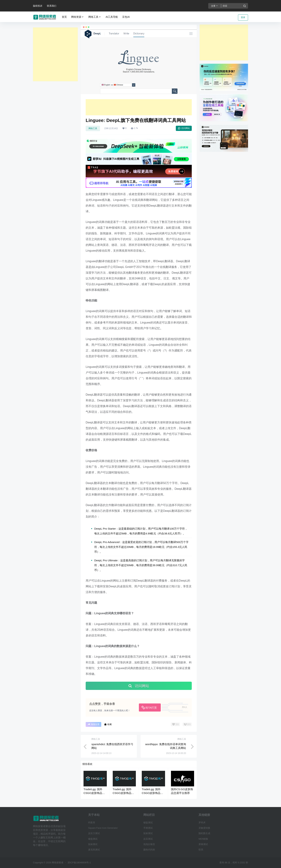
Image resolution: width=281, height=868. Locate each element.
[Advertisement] (55, 54)
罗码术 (202, 823)
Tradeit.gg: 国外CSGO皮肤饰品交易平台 (94, 793)
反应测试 (148, 839)
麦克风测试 (94, 850)
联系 (201, 850)
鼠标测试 (93, 844)
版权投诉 (38, 6)
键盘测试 (93, 839)
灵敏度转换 (204, 828)
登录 (243, 17)
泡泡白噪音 (149, 844)
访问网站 (184, 128)
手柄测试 (148, 828)
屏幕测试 (203, 844)
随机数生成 (204, 833)
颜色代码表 (149, 850)
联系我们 (52, 6)
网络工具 (95, 17)
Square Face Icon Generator (103, 828)
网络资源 (78, 17)
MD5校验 (203, 839)
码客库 (92, 823)
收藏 (108, 724)
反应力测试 (94, 833)
